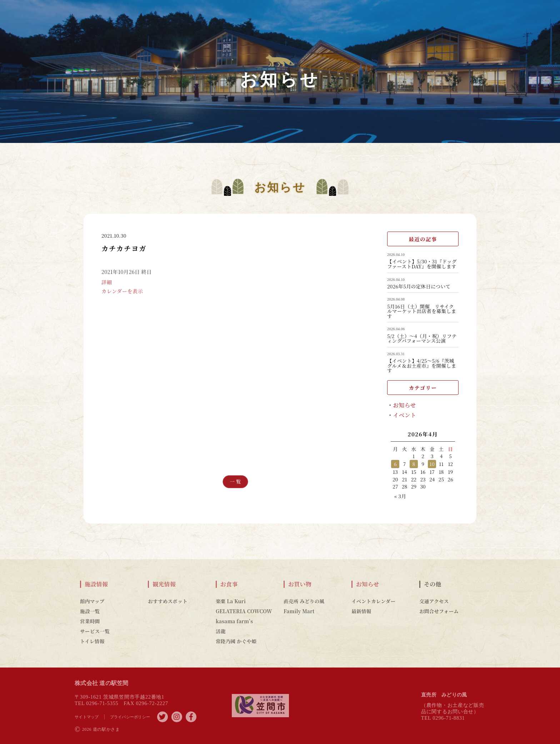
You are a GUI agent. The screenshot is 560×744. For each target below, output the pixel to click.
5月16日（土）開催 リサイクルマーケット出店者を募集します (422, 311)
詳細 (107, 290)
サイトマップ (87, 717)
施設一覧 (90, 611)
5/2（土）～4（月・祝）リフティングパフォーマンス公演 (422, 339)
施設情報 (96, 584)
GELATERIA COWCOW (244, 611)
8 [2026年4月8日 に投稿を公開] (414, 464)
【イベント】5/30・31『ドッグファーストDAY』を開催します (422, 264)
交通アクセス (434, 601)
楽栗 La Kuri (231, 601)
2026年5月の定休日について (419, 287)
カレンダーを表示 (122, 299)
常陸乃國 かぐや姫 (236, 641)
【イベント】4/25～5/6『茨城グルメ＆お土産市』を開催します (422, 366)
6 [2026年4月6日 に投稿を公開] (395, 464)
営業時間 (90, 621)
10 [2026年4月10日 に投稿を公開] (432, 464)
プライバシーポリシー (130, 717)
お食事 (229, 584)
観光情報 (164, 584)
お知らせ (404, 405)
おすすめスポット (168, 601)
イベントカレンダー (373, 601)
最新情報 (361, 611)
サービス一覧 (95, 631)
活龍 (221, 631)
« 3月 (400, 496)
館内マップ (92, 601)
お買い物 (300, 584)
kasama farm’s (234, 621)
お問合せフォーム (439, 611)
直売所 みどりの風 (304, 601)
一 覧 (236, 481)
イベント (404, 415)
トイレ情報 (92, 641)
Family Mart (299, 611)
